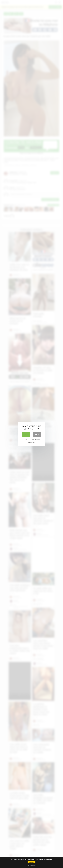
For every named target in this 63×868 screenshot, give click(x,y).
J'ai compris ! (31, 862)
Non (37, 435)
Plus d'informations (31, 865)
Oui (26, 435)
